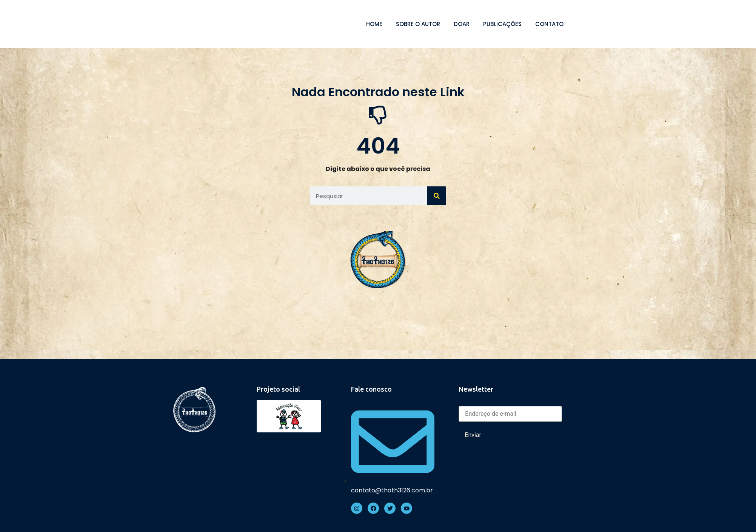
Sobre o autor (418, 24)
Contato (549, 24)
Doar (462, 24)
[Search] (437, 196)
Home (374, 24)
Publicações (502, 24)
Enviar (473, 435)
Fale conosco (371, 389)
